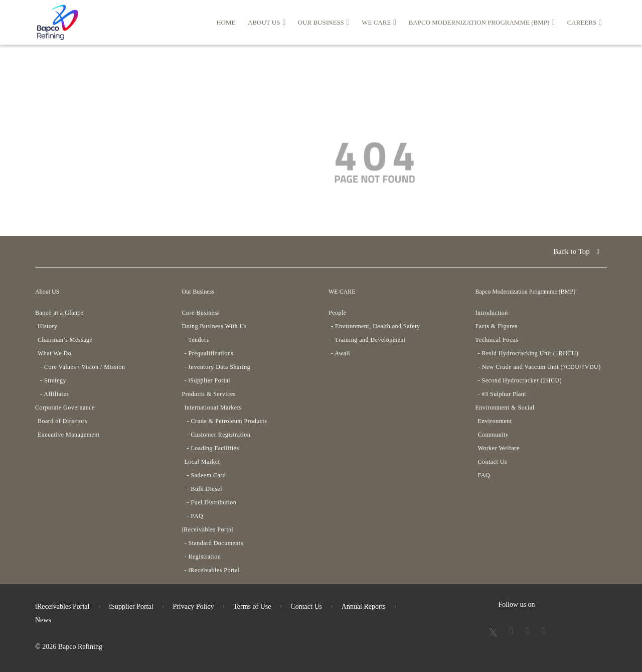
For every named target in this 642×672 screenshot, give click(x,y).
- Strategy (53, 380)
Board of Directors (62, 421)
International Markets (213, 408)
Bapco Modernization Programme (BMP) (482, 23)
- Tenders (197, 340)
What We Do (54, 353)
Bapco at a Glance (59, 313)
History (48, 326)
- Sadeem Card (207, 475)
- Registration (203, 557)
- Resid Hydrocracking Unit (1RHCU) (528, 353)
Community (494, 435)
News (43, 620)
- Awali (341, 353)
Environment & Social (505, 408)
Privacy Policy (193, 607)
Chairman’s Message (65, 340)
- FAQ (195, 516)
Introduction (492, 313)
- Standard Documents (214, 543)
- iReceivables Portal (212, 570)
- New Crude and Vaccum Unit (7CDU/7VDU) (539, 367)
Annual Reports (364, 607)
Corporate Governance (65, 408)
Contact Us (493, 462)
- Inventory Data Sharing (218, 367)
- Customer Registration (219, 435)
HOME (226, 22)
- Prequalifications (209, 353)
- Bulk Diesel (205, 489)
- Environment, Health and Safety (376, 326)
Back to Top (576, 251)
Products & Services (209, 394)
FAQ (484, 475)
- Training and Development (368, 340)
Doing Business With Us (214, 326)
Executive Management (69, 435)
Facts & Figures (497, 326)
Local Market (202, 462)
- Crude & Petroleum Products (227, 421)
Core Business (201, 313)
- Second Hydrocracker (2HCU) (520, 380)
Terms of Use (252, 607)
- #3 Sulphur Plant (502, 394)
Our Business (324, 23)
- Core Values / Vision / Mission (83, 367)
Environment (495, 421)
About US (267, 23)
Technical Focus (497, 340)
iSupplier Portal (131, 607)
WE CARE (379, 23)
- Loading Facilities (213, 448)
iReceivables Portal (208, 529)
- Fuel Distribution (212, 502)
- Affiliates (54, 394)
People (338, 313)
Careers (585, 23)
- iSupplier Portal (208, 380)
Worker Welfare (499, 448)
